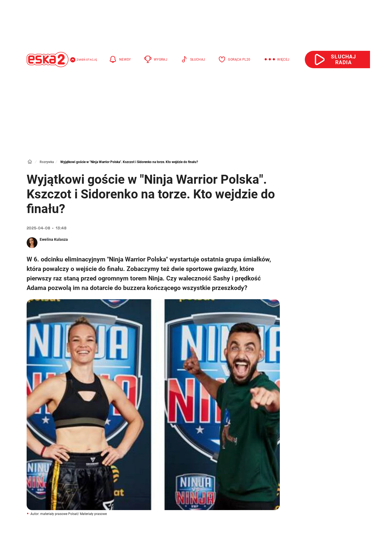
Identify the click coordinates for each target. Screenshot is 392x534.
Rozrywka (47, 162)
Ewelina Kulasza (54, 239)
